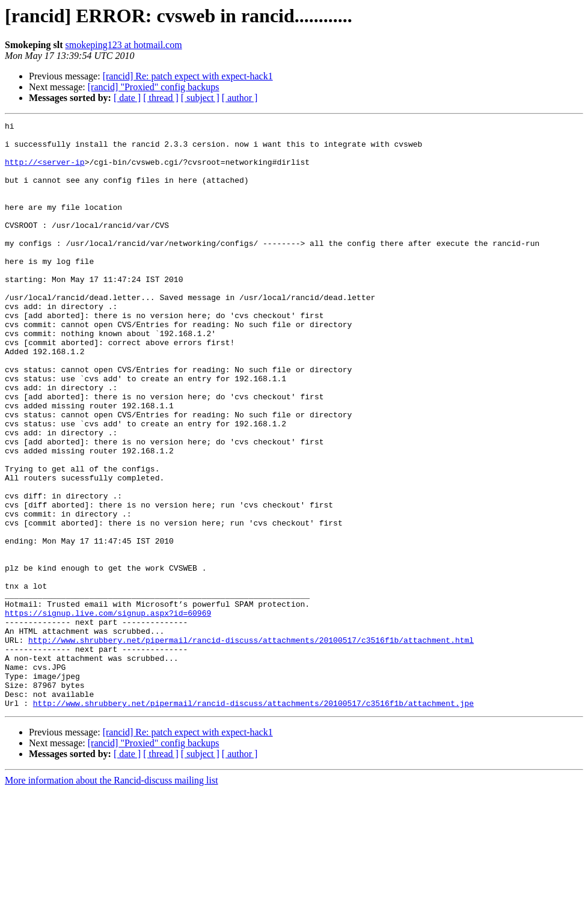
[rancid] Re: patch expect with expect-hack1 (188, 76)
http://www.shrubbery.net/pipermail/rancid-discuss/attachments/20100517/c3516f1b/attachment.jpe (253, 820)
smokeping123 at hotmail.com (123, 45)
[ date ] (127, 98)
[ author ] (240, 98)
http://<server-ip (45, 171)
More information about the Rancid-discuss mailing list (112, 897)
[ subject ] (200, 98)
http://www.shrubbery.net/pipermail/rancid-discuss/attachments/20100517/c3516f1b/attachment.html (251, 744)
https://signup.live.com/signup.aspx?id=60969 (108, 712)
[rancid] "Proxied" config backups (154, 87)
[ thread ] (161, 98)
